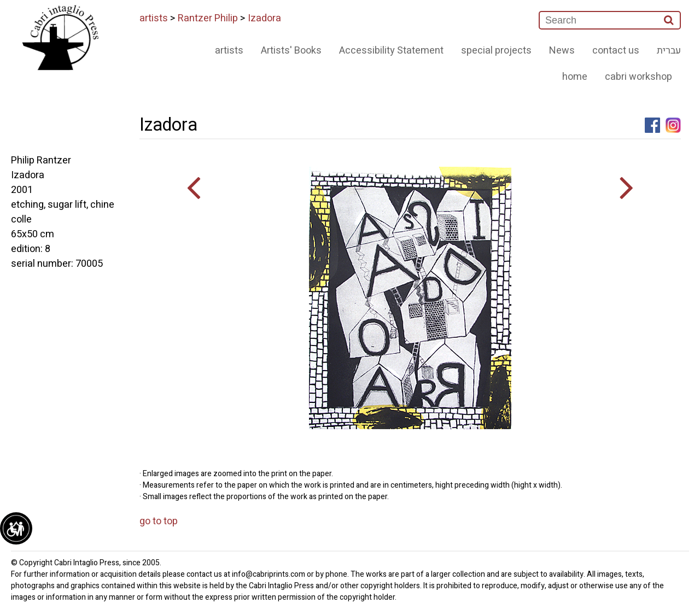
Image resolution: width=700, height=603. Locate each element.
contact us (616, 51)
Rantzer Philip (208, 18)
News (562, 51)
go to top (159, 521)
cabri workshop (638, 77)
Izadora (264, 18)
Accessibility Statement (391, 51)
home (575, 77)
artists (154, 18)
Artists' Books (291, 51)
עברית (669, 51)
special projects (496, 51)
